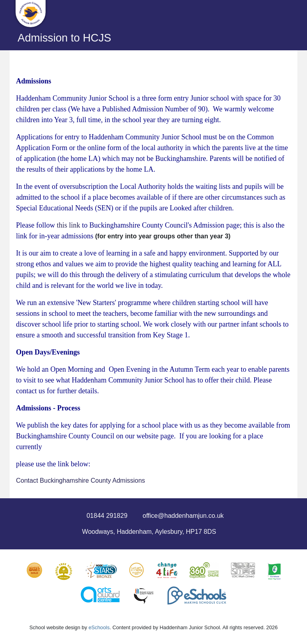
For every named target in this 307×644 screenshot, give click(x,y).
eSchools (99, 627)
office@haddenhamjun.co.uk (183, 516)
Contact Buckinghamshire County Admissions (81, 481)
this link (69, 225)
